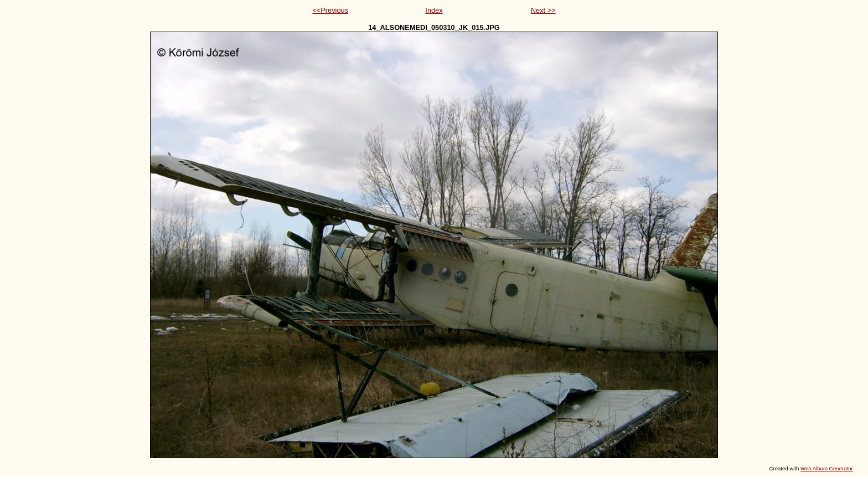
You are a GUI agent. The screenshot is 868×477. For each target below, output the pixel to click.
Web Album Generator (827, 468)
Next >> (543, 10)
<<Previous (330, 10)
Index (434, 10)
